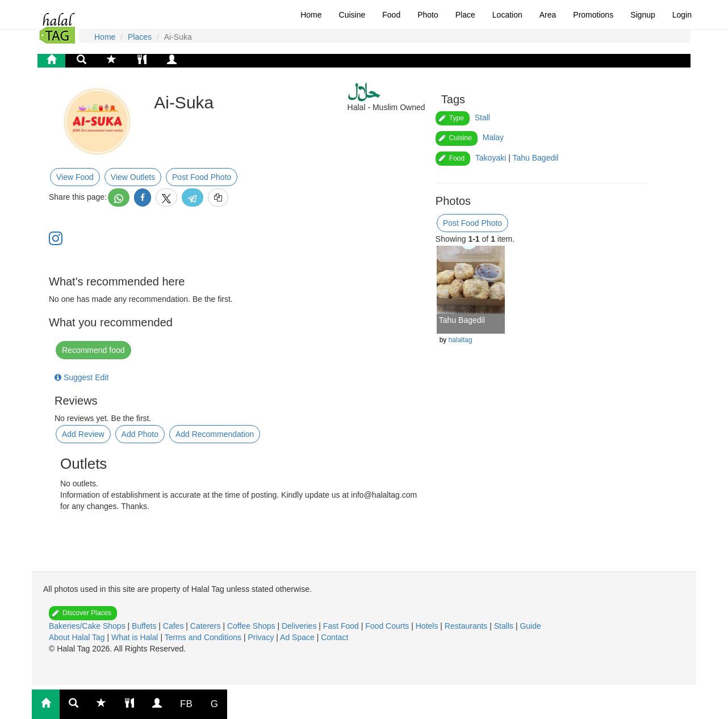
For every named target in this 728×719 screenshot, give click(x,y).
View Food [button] (75, 177)
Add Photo (140, 434)
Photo (428, 15)
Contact (334, 637)
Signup (643, 15)
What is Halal (136, 637)
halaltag (461, 340)
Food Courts (388, 626)
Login (682, 15)
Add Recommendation (215, 434)
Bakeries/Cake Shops (88, 626)
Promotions (593, 15)
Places (140, 37)
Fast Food (342, 626)
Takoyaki (491, 158)
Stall (482, 117)
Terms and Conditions (204, 637)
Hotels (428, 626)
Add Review (83, 434)
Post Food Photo (202, 177)
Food (391, 15)
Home (311, 15)
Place (465, 15)
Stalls (505, 626)
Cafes (174, 626)
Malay (493, 137)
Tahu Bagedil (535, 158)
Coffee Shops (252, 626)
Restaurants (467, 626)
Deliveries (300, 626)
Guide (530, 626)
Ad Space (297, 637)
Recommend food (93, 350)
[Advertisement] (148, 540)
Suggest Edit (81, 377)
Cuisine (352, 15)
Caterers (207, 626)
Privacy (262, 637)
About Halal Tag (78, 637)
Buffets (145, 626)
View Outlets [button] (133, 177)
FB (186, 704)
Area (548, 15)
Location (507, 15)
